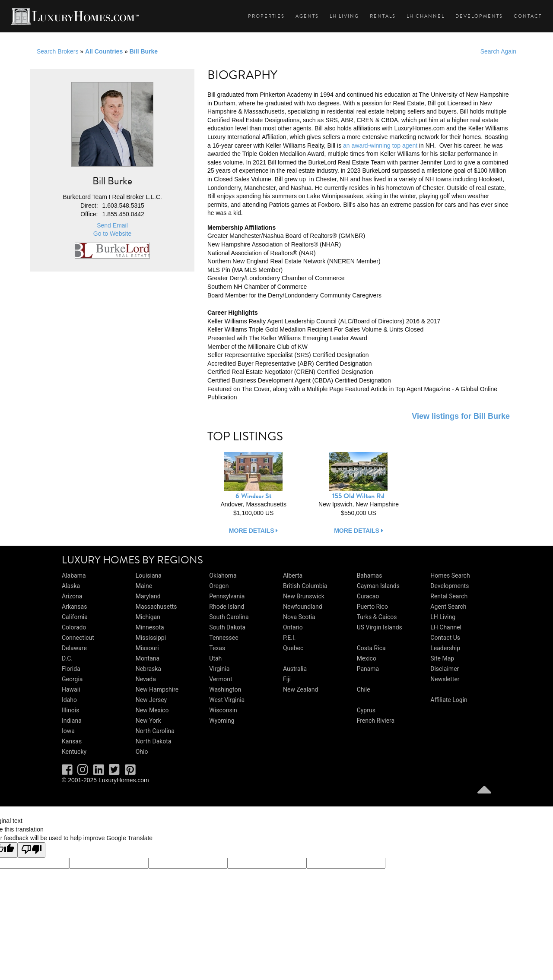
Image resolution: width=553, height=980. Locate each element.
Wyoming (222, 721)
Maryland (148, 596)
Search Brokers (57, 51)
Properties (266, 16)
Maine (144, 586)
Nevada (146, 679)
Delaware (74, 648)
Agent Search (448, 607)
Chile (364, 689)
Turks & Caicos (377, 617)
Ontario (293, 627)
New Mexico (152, 710)
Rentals (383, 16)
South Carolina (229, 617)
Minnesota (150, 627)
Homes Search (450, 575)
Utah (215, 658)
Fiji (287, 679)
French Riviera (376, 721)
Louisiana (149, 575)
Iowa (68, 731)
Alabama (74, 575)
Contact (528, 16)
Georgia (72, 679)
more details (254, 531)
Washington (225, 689)
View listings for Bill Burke (461, 416)
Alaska (71, 586)
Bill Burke (144, 51)
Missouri (147, 648)
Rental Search (449, 596)
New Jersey (151, 700)
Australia (295, 669)
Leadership (445, 648)
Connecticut (78, 638)
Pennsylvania (227, 596)
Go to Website (112, 234)
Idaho (69, 700)
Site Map (442, 658)
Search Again (498, 51)
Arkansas (74, 607)
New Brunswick (304, 596)
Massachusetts (156, 607)
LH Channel (426, 16)
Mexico (367, 658)
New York (148, 721)
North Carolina (155, 731)
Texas (217, 648)
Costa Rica (371, 648)
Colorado (74, 627)
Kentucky (74, 752)
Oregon (219, 586)
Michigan (148, 617)
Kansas (72, 741)
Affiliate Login (449, 700)
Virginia (219, 669)
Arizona (72, 596)
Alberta (293, 575)
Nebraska (148, 669)
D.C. (67, 658)
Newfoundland (303, 607)
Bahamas (370, 575)
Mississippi (151, 638)
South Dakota (227, 627)
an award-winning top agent (380, 145)
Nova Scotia (299, 617)
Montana (148, 658)
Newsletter (445, 679)
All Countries (104, 51)
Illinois (70, 710)
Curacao (368, 596)
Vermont (221, 679)
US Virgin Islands (380, 627)
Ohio (142, 752)
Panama (368, 669)
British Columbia (305, 586)
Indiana (72, 721)
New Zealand (300, 689)
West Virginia (227, 700)
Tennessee (224, 638)
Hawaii (71, 689)
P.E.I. (289, 638)
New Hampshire (157, 689)
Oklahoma (223, 575)
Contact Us (445, 638)
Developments (479, 16)
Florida (71, 669)
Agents (307, 16)
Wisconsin (223, 710)
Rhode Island (227, 607)
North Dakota (154, 741)
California (75, 617)
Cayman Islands (378, 586)
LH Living (344, 16)
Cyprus (366, 710)
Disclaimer (445, 669)
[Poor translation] (32, 850)
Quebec (293, 648)
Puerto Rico (372, 607)
